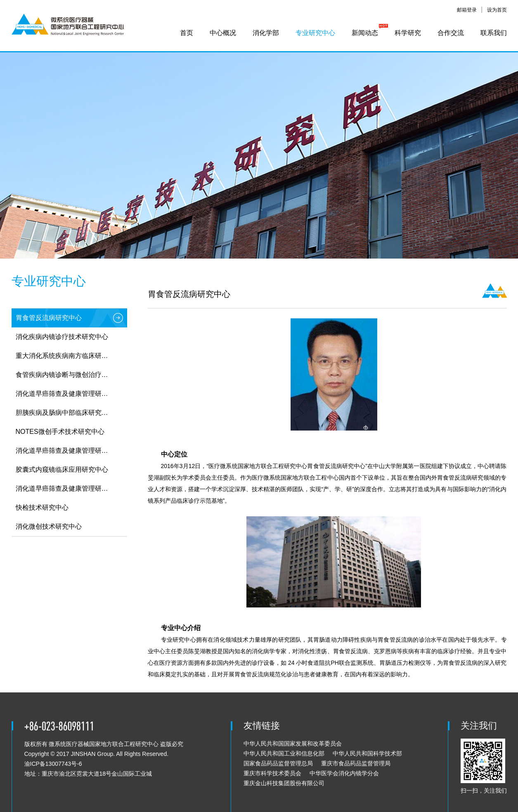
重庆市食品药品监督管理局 (356, 763)
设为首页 (497, 10)
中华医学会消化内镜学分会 (344, 773)
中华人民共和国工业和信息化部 (284, 753)
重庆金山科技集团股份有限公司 (284, 783)
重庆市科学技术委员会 (272, 773)
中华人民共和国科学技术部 (367, 753)
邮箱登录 (467, 10)
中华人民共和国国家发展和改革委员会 (293, 744)
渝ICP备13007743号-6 (53, 764)
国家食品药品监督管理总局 (278, 763)
